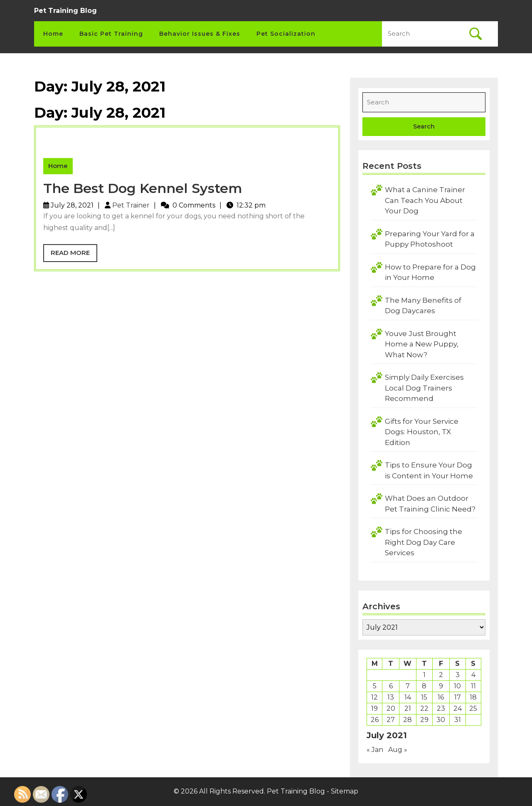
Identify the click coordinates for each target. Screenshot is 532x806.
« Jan (375, 750)
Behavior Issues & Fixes (200, 34)
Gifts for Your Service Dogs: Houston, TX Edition (422, 432)
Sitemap (345, 791)
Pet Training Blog (65, 11)
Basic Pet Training (111, 34)
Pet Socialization (286, 34)
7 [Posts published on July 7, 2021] (408, 686)
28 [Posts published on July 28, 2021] (408, 720)
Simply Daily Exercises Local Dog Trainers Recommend (424, 388)
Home (53, 34)
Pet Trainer (131, 205)
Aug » (398, 750)
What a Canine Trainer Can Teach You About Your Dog (425, 200)
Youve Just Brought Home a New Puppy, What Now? (422, 344)
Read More (74, 255)
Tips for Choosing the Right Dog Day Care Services (424, 542)
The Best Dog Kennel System (143, 188)
